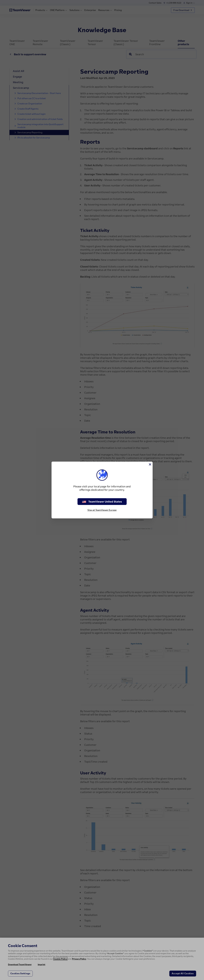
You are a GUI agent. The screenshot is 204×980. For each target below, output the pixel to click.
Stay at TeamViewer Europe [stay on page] (102, 510)
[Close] (150, 464)
